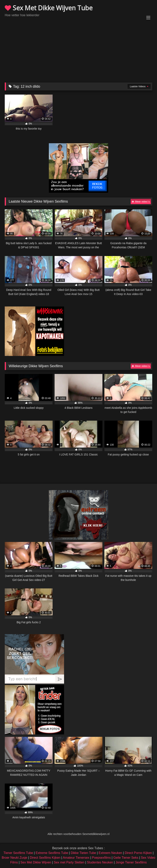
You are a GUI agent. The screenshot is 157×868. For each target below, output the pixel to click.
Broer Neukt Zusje (15, 858)
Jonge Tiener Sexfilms (131, 862)
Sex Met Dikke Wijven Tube (49, 8)
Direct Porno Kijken (138, 853)
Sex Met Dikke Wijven (36, 862)
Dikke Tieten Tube (83, 853)
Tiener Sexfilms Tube (18, 853)
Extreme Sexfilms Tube (52, 853)
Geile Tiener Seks (126, 858)
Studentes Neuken (100, 862)
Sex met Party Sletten (69, 862)
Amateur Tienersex (76, 858)
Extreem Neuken (110, 853)
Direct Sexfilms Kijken (45, 858)
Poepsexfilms (101, 858)
